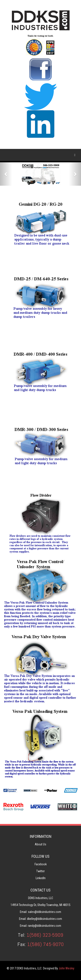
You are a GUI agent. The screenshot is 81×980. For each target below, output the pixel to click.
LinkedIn (41, 878)
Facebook (41, 864)
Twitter (40, 871)
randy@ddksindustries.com (44, 926)
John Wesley (66, 968)
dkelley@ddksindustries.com (44, 919)
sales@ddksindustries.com (44, 912)
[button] (6, 174)
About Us (40, 844)
